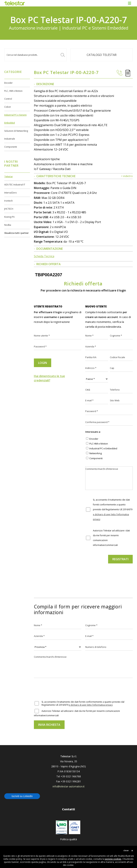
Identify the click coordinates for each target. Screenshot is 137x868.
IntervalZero (11, 193)
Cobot (7, 107)
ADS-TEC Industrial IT (15, 185)
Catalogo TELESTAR (102, 55)
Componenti (11, 147)
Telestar (9, 177)
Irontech (8, 201)
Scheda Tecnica (44, 256)
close (126, 850)
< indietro (127, 176)
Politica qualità (68, 839)
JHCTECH (9, 209)
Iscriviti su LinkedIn (22, 796)
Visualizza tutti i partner (17, 233)
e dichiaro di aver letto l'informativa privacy (91, 705)
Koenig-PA (9, 217)
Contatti (68, 809)
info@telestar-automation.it (69, 786)
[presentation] (109, 575)
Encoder (8, 83)
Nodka (8, 225)
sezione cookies (113, 859)
